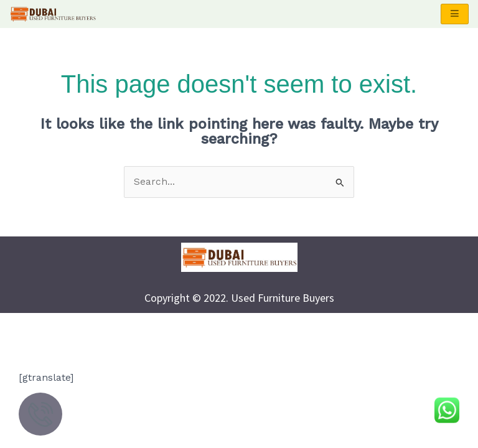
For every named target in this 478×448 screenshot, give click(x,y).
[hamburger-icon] (455, 14)
